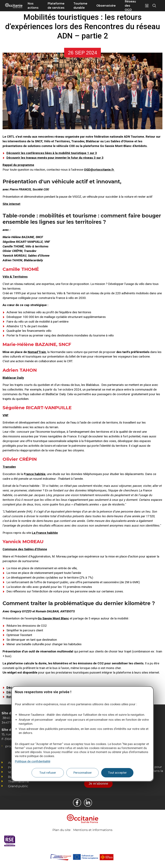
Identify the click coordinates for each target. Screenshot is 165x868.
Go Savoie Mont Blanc (53, 618)
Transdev (9, 467)
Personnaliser (83, 773)
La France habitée (45, 533)
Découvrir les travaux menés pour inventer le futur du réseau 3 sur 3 (55, 158)
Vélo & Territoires (15, 277)
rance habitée (36, 474)
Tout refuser (48, 773)
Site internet (11, 204)
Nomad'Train (37, 352)
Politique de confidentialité (33, 761)
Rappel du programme (18, 165)
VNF (6, 415)
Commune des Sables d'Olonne (25, 549)
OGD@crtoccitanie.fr (99, 170)
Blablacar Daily (13, 378)
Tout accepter (117, 773)
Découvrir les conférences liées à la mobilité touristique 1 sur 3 (52, 153)
